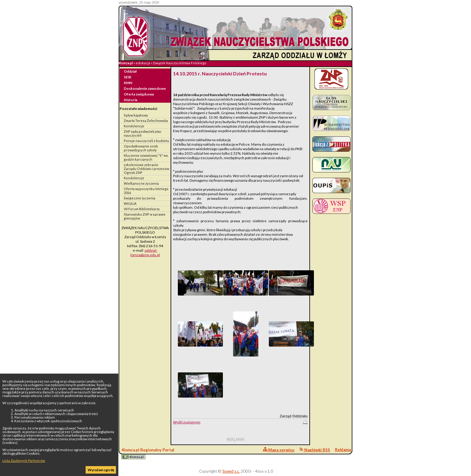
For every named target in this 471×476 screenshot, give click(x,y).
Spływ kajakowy (136, 115)
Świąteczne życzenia (140, 198)
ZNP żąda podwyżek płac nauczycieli (143, 133)
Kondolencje (134, 126)
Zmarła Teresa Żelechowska (146, 121)
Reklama (343, 450)
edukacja (143, 63)
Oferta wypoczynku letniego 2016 (146, 191)
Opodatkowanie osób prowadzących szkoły (141, 148)
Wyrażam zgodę (101, 470)
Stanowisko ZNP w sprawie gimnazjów (145, 216)
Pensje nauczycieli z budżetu (146, 141)
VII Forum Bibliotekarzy (142, 209)
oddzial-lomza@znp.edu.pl (145, 253)
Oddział (130, 71)
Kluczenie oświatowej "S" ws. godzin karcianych (146, 157)
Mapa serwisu (279, 450)
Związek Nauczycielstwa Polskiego (180, 63)
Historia (131, 100)
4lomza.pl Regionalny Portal (148, 453)
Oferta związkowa (139, 94)
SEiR (128, 77)
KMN (128, 83)
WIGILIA (130, 203)
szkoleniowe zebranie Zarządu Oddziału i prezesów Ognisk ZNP (146, 169)
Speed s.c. (231, 471)
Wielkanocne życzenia (141, 183)
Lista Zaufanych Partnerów (24, 461)
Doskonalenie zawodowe (145, 88)
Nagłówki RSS (315, 450)
